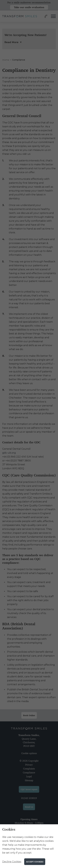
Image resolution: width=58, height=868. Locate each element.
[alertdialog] (29, 846)
